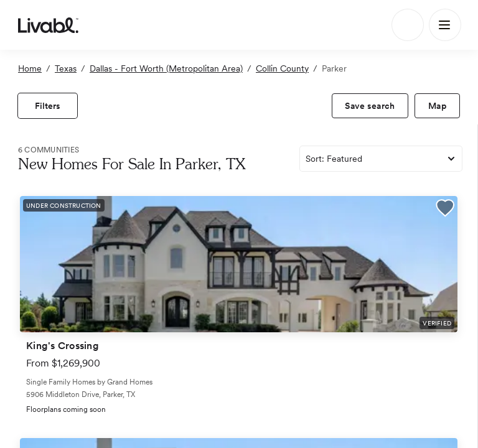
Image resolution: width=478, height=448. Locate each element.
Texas (66, 68)
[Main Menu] (445, 25)
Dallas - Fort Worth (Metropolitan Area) (166, 68)
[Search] (408, 25)
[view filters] (48, 106)
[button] (445, 210)
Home (30, 68)
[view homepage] (48, 25)
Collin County (282, 68)
